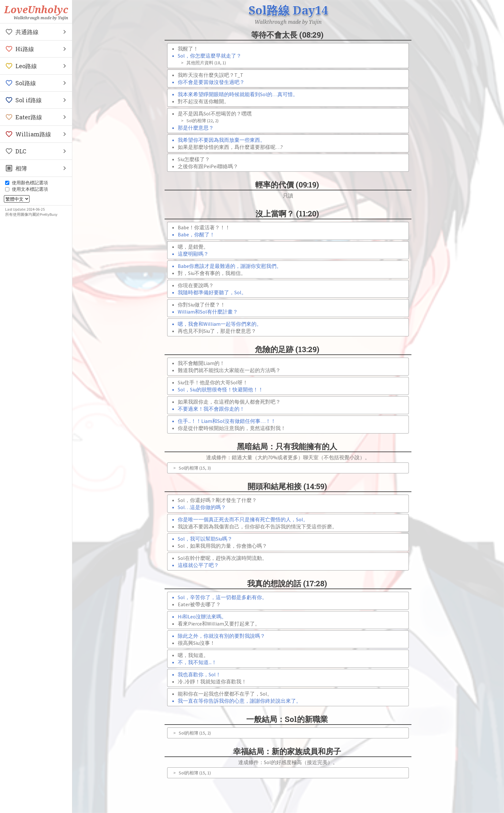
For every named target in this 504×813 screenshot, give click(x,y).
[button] (36, 32)
